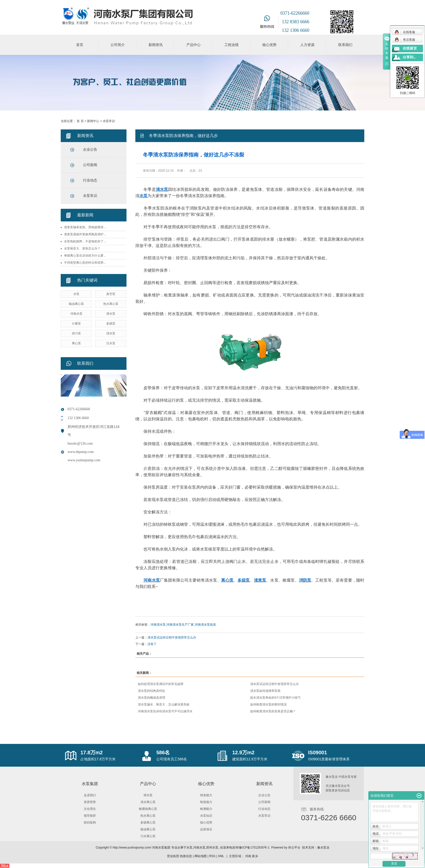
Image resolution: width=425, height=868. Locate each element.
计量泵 (76, 324)
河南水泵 (76, 314)
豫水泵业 (323, 848)
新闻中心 (93, 121)
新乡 (255, 856)
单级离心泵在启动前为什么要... (85, 256)
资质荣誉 (90, 802)
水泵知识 (206, 816)
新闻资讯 (156, 45)
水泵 (76, 294)
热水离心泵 (111, 304)
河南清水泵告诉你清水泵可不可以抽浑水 (165, 711)
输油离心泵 (76, 304)
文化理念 (90, 809)
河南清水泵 (158, 625)
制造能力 (206, 802)
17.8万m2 (92, 752)
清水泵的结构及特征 (152, 691)
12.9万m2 (243, 752)
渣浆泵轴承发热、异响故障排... (85, 227)
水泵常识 (109, 121)
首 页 (80, 121)
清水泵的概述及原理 (152, 698)
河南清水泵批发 (205, 625)
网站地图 (201, 856)
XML (221, 856)
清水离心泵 (148, 802)
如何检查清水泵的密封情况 (268, 704)
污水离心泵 (148, 836)
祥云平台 (294, 848)
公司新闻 (90, 165)
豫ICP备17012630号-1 (254, 848)
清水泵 (111, 333)
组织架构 (90, 823)
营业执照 (173, 856)
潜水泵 (111, 314)
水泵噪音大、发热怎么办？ (82, 248)
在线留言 (410, 48)
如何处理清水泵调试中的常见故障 (161, 684)
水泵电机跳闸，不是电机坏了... (85, 241)
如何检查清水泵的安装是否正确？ (273, 711)
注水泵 (111, 343)
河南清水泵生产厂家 (180, 625)
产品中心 (194, 45)
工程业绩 (231, 45)
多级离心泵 (148, 823)
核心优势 (269, 45)
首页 (80, 45)
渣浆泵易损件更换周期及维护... (85, 234)
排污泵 (76, 333)
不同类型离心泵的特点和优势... (85, 263)
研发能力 (206, 795)
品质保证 (206, 829)
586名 (163, 752)
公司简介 (118, 45)
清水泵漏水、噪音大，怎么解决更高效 (164, 704)
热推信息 (186, 856)
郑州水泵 (212, 848)
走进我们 (90, 795)
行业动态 (90, 180)
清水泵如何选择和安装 (265, 691)
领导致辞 (90, 816)
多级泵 (111, 324)
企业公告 (90, 150)
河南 (248, 856)
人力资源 (307, 45)
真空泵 (111, 294)
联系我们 (345, 45)
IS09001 (318, 752)
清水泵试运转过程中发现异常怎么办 (172, 637)
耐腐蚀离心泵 (148, 809)
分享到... (409, 57)
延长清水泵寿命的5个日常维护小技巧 (275, 698)
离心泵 (76, 343)
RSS (212, 856)
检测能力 (206, 809)
